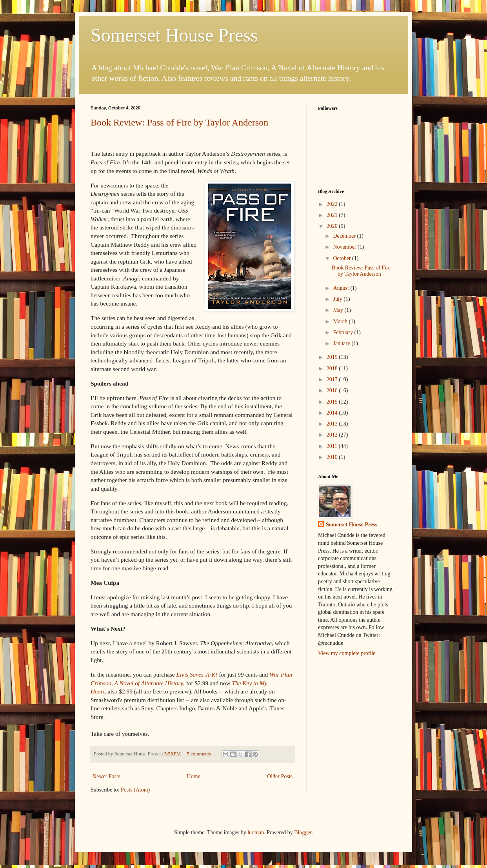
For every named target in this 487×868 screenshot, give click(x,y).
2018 (333, 368)
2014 (333, 413)
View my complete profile (347, 653)
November (345, 247)
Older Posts (280, 776)
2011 (333, 446)
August (342, 288)
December (345, 236)
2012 (333, 435)
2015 (333, 402)
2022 (333, 204)
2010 (333, 457)
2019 (333, 357)
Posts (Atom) (135, 790)
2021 (333, 215)
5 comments (199, 754)
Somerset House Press (174, 35)
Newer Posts (106, 776)
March (341, 321)
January (342, 343)
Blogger (303, 833)
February (343, 332)
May (339, 310)
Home (194, 776)
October (343, 258)
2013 (333, 424)
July (338, 299)
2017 (333, 379)
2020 (333, 226)
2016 (333, 390)
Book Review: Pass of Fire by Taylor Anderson (179, 122)
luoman (256, 833)
